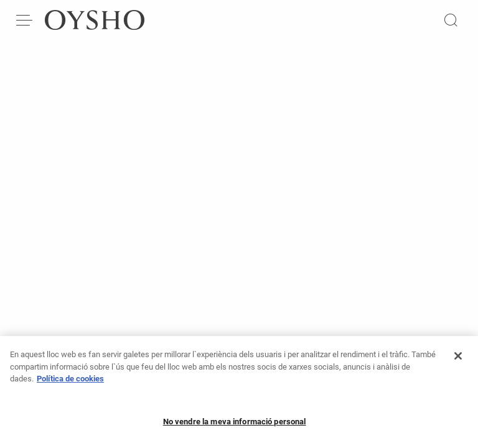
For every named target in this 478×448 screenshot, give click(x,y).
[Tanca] (458, 365)
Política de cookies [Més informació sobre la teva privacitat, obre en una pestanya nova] (70, 388)
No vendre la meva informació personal (235, 431)
